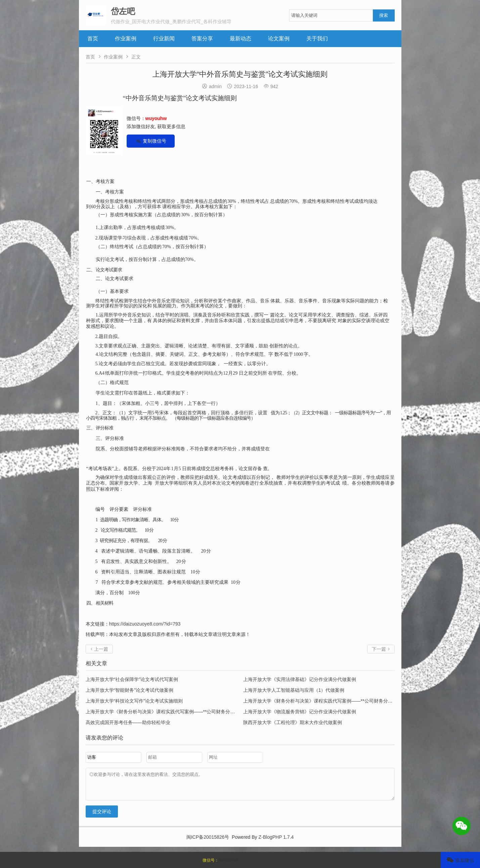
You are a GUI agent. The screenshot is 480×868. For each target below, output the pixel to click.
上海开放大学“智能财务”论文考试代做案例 (129, 690)
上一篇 (99, 649)
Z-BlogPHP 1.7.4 (276, 842)
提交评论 (102, 817)
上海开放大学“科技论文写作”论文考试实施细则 (134, 701)
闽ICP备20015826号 (208, 842)
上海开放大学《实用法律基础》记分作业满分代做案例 (300, 679)
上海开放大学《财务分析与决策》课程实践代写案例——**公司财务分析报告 (323, 701)
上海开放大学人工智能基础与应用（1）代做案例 (294, 690)
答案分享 (202, 39)
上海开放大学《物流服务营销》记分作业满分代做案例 (300, 712)
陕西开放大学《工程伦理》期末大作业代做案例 (293, 722)
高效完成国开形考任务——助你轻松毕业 (128, 722)
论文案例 (279, 39)
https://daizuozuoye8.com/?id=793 (145, 624)
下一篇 (381, 649)
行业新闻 (164, 39)
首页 (93, 39)
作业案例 (126, 39)
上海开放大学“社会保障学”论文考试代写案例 (132, 679)
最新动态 (241, 39)
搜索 (384, 15)
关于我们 (317, 39)
